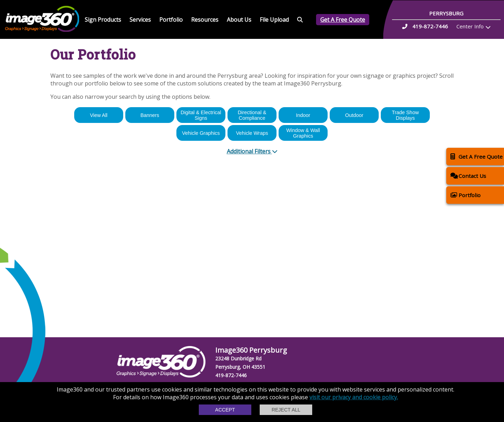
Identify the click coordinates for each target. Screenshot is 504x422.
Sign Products (103, 20)
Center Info (470, 26)
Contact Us (468, 176)
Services (140, 20)
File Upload (274, 20)
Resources (205, 20)
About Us (239, 20)
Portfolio (171, 20)
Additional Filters (252, 151)
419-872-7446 (231, 375)
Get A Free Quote (343, 20)
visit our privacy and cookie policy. (354, 397)
